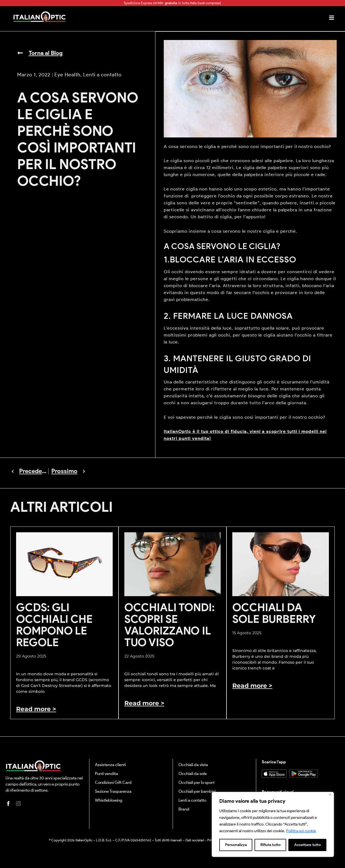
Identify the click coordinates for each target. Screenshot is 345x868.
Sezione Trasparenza (113, 791)
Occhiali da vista (193, 764)
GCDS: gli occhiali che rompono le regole (54, 625)
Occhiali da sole (193, 773)
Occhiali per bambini (197, 791)
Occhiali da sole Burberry (274, 613)
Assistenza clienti (110, 764)
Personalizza (236, 845)
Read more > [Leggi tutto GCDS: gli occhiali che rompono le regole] (36, 709)
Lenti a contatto (192, 800)
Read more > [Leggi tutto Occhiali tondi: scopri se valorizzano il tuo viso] (144, 703)
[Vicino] (330, 795)
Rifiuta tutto (270, 845)
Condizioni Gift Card (113, 782)
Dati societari (195, 840)
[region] (273, 824)
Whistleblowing (109, 800)
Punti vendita (106, 773)
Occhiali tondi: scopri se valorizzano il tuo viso (169, 625)
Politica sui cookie (301, 831)
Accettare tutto (308, 845)
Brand (184, 809)
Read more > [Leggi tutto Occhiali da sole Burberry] (252, 685)
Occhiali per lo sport (197, 782)
